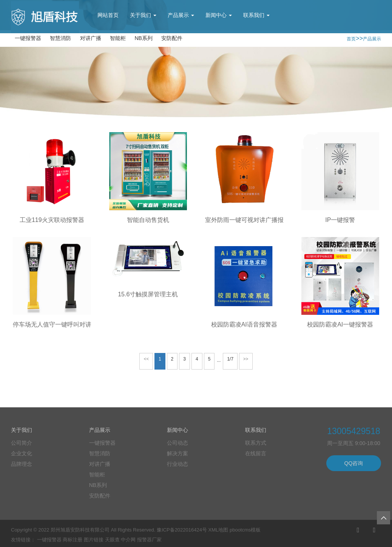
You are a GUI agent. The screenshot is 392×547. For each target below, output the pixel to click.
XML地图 (218, 530)
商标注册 (73, 540)
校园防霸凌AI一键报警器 (340, 324)
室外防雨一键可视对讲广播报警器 (250, 220)
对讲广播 (91, 38)
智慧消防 (60, 38)
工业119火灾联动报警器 (52, 220)
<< (146, 359)
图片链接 (94, 540)
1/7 (230, 359)
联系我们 (256, 15)
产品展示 (181, 15)
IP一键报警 (340, 220)
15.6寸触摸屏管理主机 (148, 294)
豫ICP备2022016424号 (182, 530)
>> (246, 359)
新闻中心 (219, 15)
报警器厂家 (149, 540)
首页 (351, 39)
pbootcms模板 (245, 530)
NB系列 (143, 38)
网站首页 (108, 15)
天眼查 (112, 540)
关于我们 (143, 15)
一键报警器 (28, 38)
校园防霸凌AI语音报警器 (244, 324)
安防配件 (172, 38)
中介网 (128, 540)
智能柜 (118, 38)
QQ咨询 (354, 463)
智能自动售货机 (148, 220)
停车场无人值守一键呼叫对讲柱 (55, 324)
